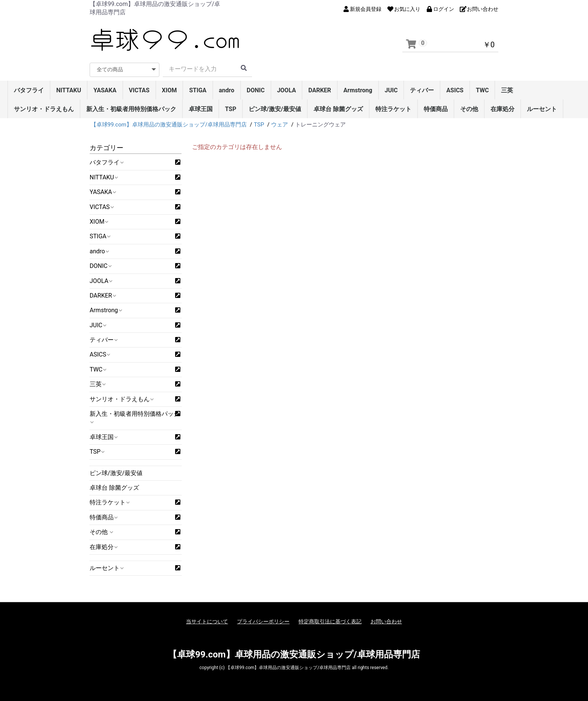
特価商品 (436, 109)
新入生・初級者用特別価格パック (131, 109)
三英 (507, 90)
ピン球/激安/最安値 (275, 109)
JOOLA (287, 90)
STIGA (198, 90)
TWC (482, 90)
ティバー (422, 90)
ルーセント (542, 109)
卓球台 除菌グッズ (338, 109)
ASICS (455, 90)
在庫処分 (502, 109)
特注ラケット (393, 109)
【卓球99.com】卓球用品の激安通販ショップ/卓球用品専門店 (294, 654)
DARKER (320, 90)
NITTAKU (69, 90)
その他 (469, 109)
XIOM (169, 90)
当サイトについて (207, 621)
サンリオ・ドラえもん (44, 109)
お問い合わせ (386, 621)
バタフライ (29, 90)
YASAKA (105, 90)
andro (227, 90)
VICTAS (139, 90)
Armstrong (358, 90)
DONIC (256, 90)
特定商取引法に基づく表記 (330, 621)
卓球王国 (201, 109)
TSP (231, 109)
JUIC (391, 90)
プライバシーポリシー (263, 621)
